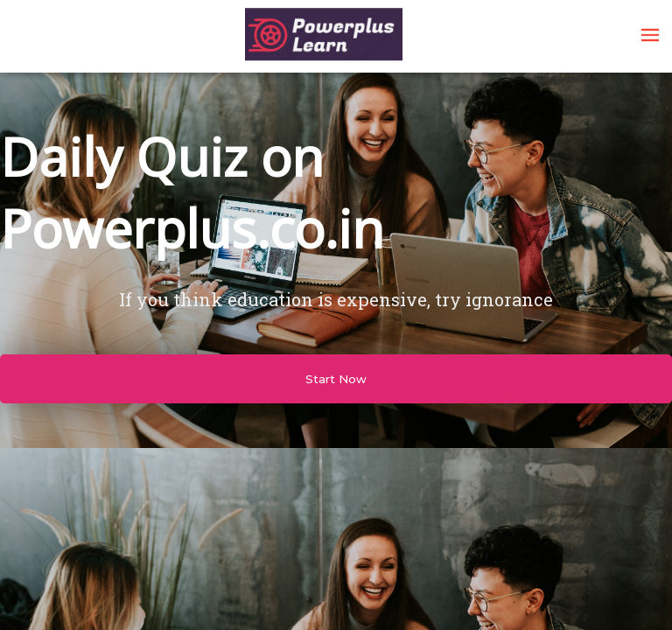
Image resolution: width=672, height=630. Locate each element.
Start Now (336, 379)
